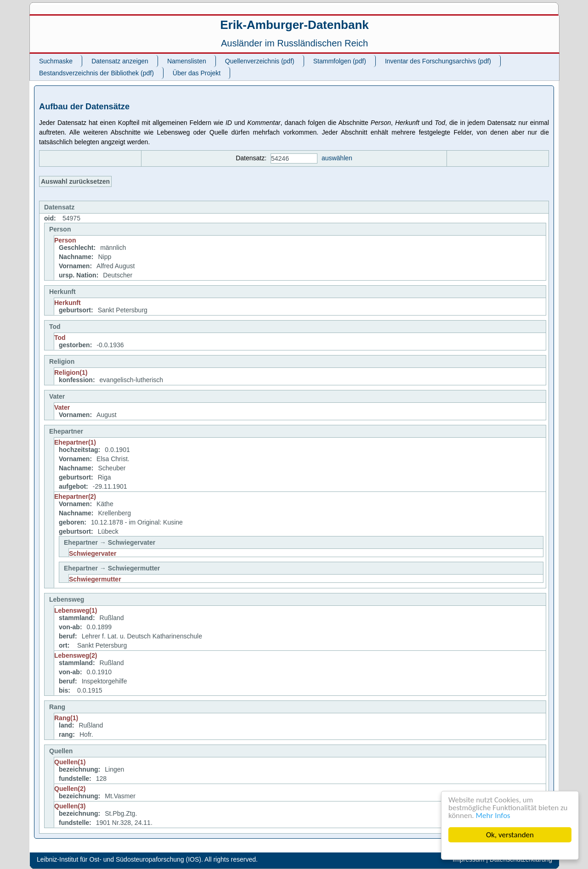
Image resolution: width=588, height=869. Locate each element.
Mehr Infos (493, 815)
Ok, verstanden (510, 835)
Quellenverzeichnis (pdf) (260, 61)
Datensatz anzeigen (120, 61)
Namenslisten (187, 61)
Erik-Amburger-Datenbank (294, 25)
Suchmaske (56, 61)
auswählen (337, 158)
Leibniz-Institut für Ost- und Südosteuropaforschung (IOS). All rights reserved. (147, 859)
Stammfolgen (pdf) (340, 61)
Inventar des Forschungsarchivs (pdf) (438, 61)
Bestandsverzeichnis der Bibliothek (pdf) (96, 73)
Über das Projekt (197, 73)
